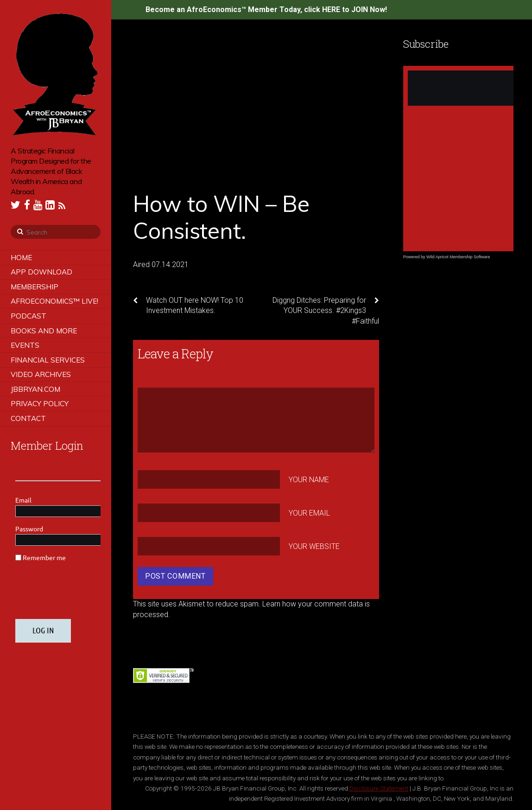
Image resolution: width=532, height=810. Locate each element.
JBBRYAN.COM (35, 389)
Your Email (309, 513)
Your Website (314, 546)
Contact (28, 418)
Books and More (44, 331)
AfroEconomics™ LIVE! (54, 301)
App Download (41, 272)
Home (21, 258)
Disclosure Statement (379, 788)
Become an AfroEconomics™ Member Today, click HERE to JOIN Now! (266, 10)
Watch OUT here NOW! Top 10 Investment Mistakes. (188, 305)
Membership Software (470, 257)
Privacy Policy (40, 404)
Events (25, 345)
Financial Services (48, 360)
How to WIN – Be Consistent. (221, 217)
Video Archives (41, 374)
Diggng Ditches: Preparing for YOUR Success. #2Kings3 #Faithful (326, 310)
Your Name (309, 480)
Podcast (28, 316)
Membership (35, 287)
